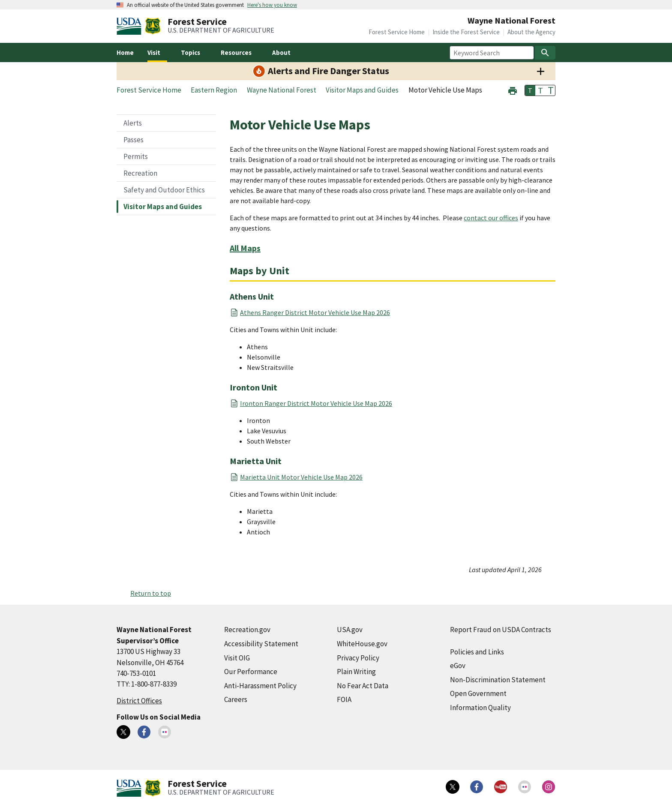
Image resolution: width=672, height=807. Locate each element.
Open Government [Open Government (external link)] (478, 693)
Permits (136, 156)
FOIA (344, 699)
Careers (236, 699)
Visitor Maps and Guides (163, 207)
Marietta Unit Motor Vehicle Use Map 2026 (301, 477)
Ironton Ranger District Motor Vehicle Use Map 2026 (316, 403)
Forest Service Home (397, 32)
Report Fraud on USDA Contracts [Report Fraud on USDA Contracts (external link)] (501, 630)
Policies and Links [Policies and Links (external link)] (477, 652)
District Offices (139, 701)
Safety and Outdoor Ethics (164, 190)
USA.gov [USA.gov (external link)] (350, 630)
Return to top (151, 593)
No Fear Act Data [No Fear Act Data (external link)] (363, 686)
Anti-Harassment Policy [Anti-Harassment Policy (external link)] (260, 686)
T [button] (530, 90)
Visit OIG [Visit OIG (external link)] (237, 658)
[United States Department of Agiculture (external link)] (131, 26)
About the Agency (531, 32)
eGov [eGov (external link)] (458, 666)
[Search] (545, 53)
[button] (513, 90)
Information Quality (480, 708)
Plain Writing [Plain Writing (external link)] (356, 672)
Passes (133, 140)
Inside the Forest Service (466, 32)
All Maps (245, 248)
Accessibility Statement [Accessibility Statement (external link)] (261, 644)
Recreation (140, 173)
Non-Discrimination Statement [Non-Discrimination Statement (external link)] (498, 680)
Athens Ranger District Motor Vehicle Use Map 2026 (315, 312)
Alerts (133, 123)
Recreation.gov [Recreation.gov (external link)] (247, 630)
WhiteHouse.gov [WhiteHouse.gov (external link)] (362, 644)
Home (125, 52)
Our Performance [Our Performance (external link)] (251, 672)
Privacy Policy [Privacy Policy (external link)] (358, 658)
